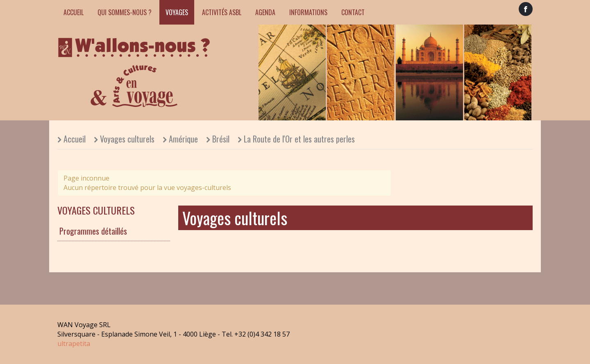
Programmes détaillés (93, 231)
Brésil (221, 139)
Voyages (177, 12)
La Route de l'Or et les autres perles (299, 139)
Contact (353, 12)
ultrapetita (74, 344)
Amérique (183, 139)
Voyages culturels (127, 139)
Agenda (265, 12)
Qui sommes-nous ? (125, 12)
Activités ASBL (222, 12)
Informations (308, 12)
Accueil (74, 12)
